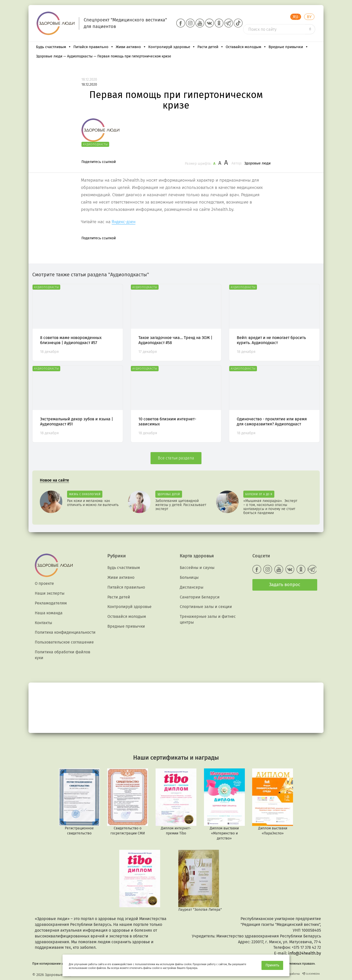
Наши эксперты (50, 593)
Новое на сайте (54, 480)
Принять (272, 965)
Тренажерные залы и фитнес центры (208, 619)
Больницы (189, 577)
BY (309, 17)
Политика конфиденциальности (65, 632)
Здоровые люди (257, 163)
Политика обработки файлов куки (63, 655)
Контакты (43, 623)
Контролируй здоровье (172, 47)
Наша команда (49, 613)
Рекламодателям (51, 603)
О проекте (44, 583)
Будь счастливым (54, 47)
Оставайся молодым (246, 47)
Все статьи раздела (176, 458)
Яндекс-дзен (124, 222)
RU (296, 17)
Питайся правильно (94, 47)
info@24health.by (305, 953)
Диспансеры (192, 587)
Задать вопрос (285, 585)
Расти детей (211, 47)
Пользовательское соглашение (64, 642)
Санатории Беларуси (200, 597)
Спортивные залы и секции (206, 607)
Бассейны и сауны (197, 568)
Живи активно (131, 47)
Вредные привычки (288, 47)
